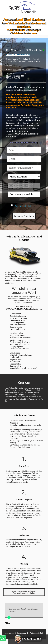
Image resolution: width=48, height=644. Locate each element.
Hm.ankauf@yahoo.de (21, 70)
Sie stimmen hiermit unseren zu (26, 205)
